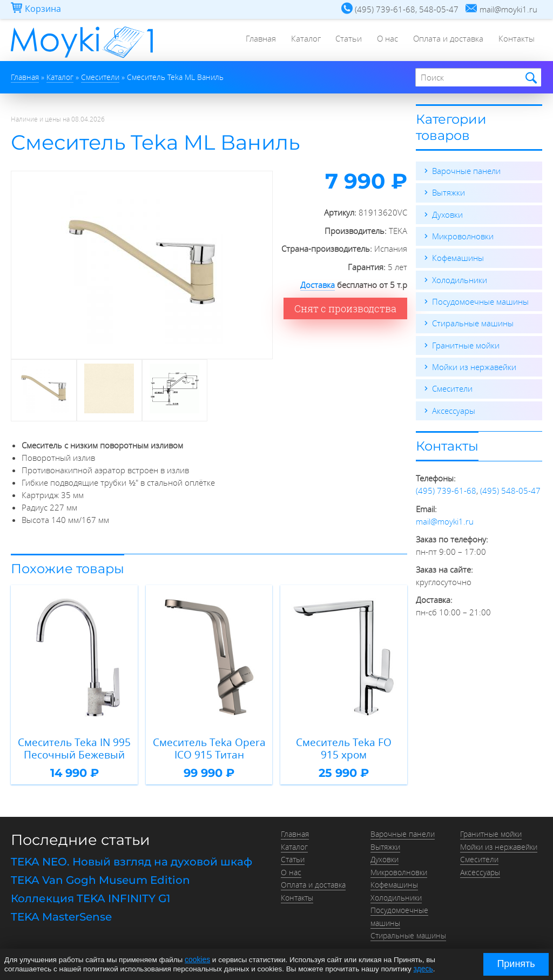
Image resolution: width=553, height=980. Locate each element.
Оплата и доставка (447, 41)
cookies (197, 960)
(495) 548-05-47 (510, 488)
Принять (516, 964)
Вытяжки (449, 192)
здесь (423, 968)
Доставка (318, 285)
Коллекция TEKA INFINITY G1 (90, 896)
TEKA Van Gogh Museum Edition (100, 877)
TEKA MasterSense (61, 914)
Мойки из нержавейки (474, 365)
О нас (385, 41)
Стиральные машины (473, 322)
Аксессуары (454, 408)
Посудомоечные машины (480, 300)
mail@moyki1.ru (445, 519)
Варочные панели (466, 171)
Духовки (447, 214)
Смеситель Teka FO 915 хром (343, 747)
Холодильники (460, 279)
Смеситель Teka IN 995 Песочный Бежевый (74, 747)
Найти (530, 78)
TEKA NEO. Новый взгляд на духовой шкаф (131, 860)
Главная (254, 41)
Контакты (516, 41)
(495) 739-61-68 (446, 488)
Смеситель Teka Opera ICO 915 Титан (209, 747)
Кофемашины (458, 257)
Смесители (452, 387)
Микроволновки (463, 236)
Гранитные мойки (466, 344)
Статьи (345, 41)
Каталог (301, 41)
